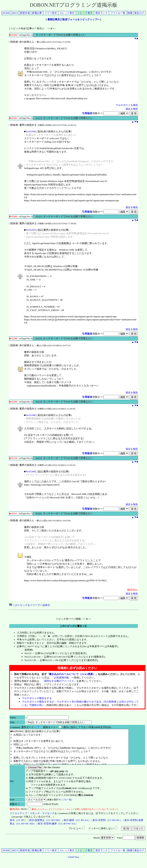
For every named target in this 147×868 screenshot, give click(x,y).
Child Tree (74, 864)
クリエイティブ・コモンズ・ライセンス (32, 820)
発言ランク (102, 13)
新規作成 (25, 13)
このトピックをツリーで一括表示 (30, 605)
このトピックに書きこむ (73, 626)
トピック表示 (85, 13)
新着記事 (37, 13)
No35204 (30, 131)
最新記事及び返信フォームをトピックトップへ (74, 19)
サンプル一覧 (65, 806)
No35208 (30, 415)
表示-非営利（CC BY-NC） (107, 827)
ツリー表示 (51, 13)
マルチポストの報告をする (37, 698)
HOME (6, 13)
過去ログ (139, 13)
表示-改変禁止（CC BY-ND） (45, 827)
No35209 (30, 471)
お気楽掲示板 (61, 678)
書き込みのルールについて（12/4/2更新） (72, 674)
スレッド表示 (67, 13)
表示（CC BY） (19, 827)
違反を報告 (132, 109)
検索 (130, 13)
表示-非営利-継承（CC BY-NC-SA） (58, 830)
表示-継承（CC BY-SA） (77, 827)
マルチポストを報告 (127, 105)
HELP (15, 13)
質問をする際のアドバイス (59, 681)
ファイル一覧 (118, 13)
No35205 (30, 230)
